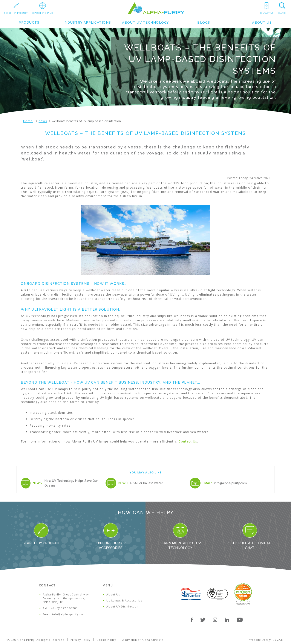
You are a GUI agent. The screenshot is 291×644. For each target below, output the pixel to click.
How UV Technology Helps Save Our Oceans (71, 483)
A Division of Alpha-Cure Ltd (143, 640)
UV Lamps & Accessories (124, 601)
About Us (262, 23)
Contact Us (188, 441)
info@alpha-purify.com (230, 483)
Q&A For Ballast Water (147, 483)
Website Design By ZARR (267, 640)
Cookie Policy (106, 640)
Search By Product (41, 534)
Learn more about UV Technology (180, 536)
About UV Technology (145, 23)
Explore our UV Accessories (111, 536)
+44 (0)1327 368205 (64, 608)
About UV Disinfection (122, 607)
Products (29, 23)
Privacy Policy (80, 640)
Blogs (204, 23)
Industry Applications (87, 23)
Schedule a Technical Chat (250, 536)
